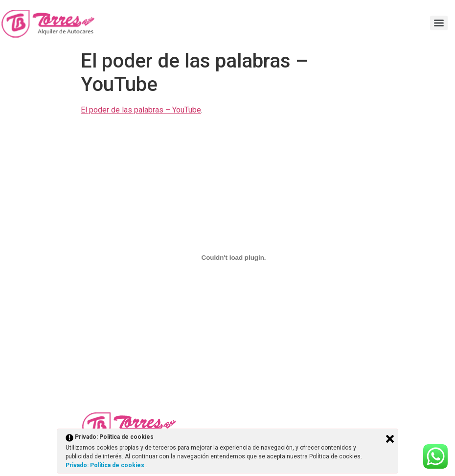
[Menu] (439, 23)
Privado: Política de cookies (106, 465)
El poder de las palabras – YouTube (141, 110)
